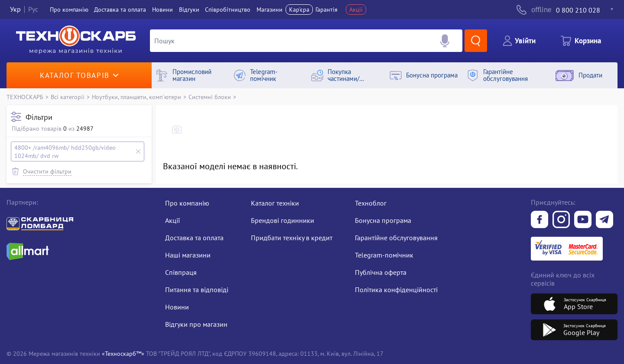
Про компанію (187, 203)
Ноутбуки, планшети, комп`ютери (136, 97)
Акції (356, 10)
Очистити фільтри (47, 171)
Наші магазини (188, 255)
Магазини (270, 10)
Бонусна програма (383, 220)
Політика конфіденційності (396, 290)
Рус (33, 10)
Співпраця (181, 272)
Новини (162, 10)
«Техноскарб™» (123, 353)
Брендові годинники (283, 220)
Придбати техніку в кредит (292, 238)
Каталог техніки (275, 203)
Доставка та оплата (120, 10)
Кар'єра (299, 10)
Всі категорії (68, 97)
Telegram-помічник (384, 255)
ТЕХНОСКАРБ (25, 97)
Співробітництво (228, 10)
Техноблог (371, 203)
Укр (15, 10)
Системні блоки (210, 97)
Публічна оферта (381, 272)
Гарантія (327, 10)
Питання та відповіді (197, 290)
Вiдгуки (189, 10)
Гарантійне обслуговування (396, 238)
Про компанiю (69, 10)
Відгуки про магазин (196, 324)
